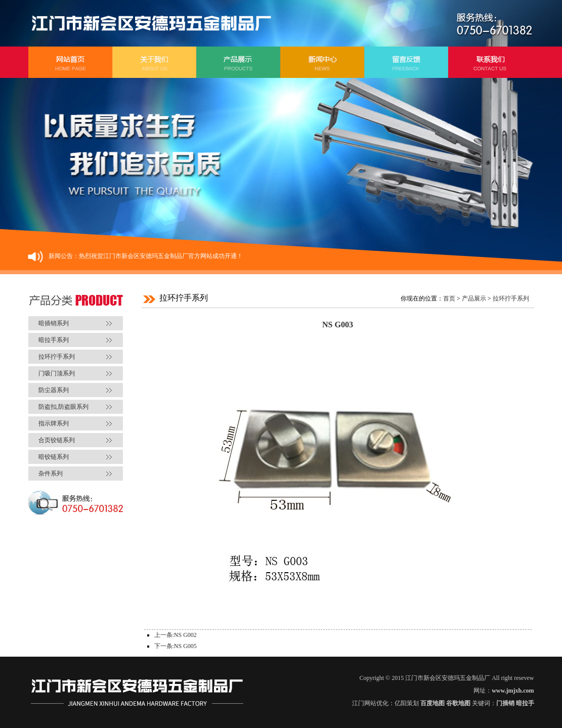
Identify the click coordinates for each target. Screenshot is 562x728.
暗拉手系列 (54, 340)
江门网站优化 (370, 703)
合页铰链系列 (57, 440)
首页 (449, 298)
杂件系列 (51, 474)
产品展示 (474, 298)
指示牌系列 (54, 423)
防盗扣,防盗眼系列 (63, 407)
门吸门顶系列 (57, 373)
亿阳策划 (407, 703)
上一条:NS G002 (176, 635)
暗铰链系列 (54, 457)
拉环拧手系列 (57, 357)
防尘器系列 (54, 390)
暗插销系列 (54, 323)
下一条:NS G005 (176, 646)
